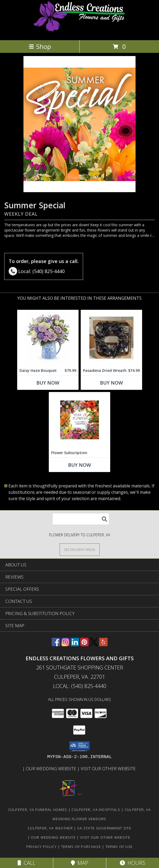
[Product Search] (81, 519)
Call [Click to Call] (27, 863)
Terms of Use (119, 847)
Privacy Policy (42, 847)
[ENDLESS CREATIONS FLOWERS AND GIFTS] (79, 32)
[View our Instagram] (65, 645)
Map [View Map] (80, 863)
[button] (79, 747)
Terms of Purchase (81, 847)
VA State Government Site (104, 828)
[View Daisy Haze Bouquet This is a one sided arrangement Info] (48, 338)
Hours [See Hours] (132, 863)
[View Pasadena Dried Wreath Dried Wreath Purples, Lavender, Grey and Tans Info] (111, 338)
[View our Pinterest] (84, 645)
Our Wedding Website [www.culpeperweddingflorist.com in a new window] (52, 768)
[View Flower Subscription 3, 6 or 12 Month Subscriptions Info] (79, 420)
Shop (40, 46)
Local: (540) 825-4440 (80, 686)
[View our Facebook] (56, 645)
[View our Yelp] (103, 645)
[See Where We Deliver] (80, 549)
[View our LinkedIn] (75, 645)
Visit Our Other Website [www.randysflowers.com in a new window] (109, 768)
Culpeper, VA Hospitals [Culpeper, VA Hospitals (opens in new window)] (96, 810)
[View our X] (94, 645)
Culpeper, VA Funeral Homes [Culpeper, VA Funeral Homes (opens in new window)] (38, 810)
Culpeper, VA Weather (50, 828)
